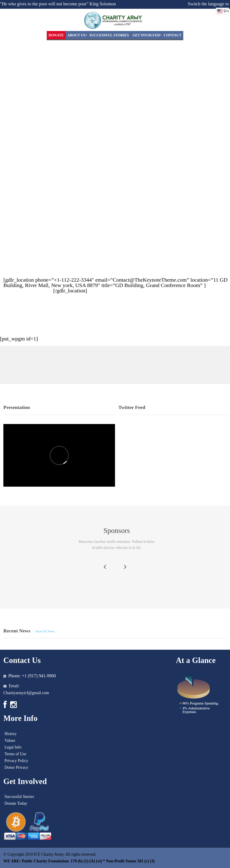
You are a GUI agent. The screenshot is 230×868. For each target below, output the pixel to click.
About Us (76, 35)
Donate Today (16, 803)
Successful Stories (109, 35)
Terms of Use (15, 754)
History (11, 734)
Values (10, 740)
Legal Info (13, 747)
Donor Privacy (16, 767)
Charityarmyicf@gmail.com (26, 693)
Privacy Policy (16, 761)
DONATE (56, 35)
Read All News (45, 631)
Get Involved (146, 35)
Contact (173, 35)
